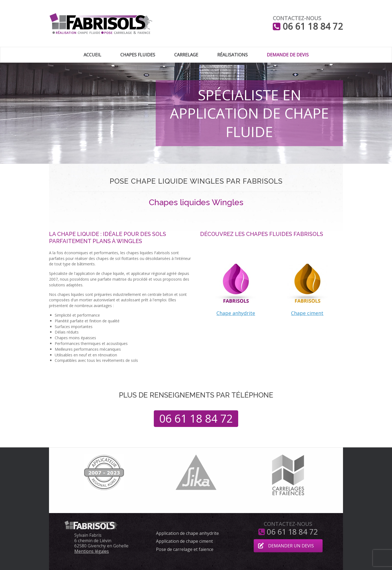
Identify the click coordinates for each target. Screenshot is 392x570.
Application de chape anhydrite (187, 533)
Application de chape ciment (184, 541)
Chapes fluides (138, 55)
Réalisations (232, 55)
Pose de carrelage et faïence (185, 550)
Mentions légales (92, 551)
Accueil (92, 55)
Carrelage (186, 55)
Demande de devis (288, 55)
